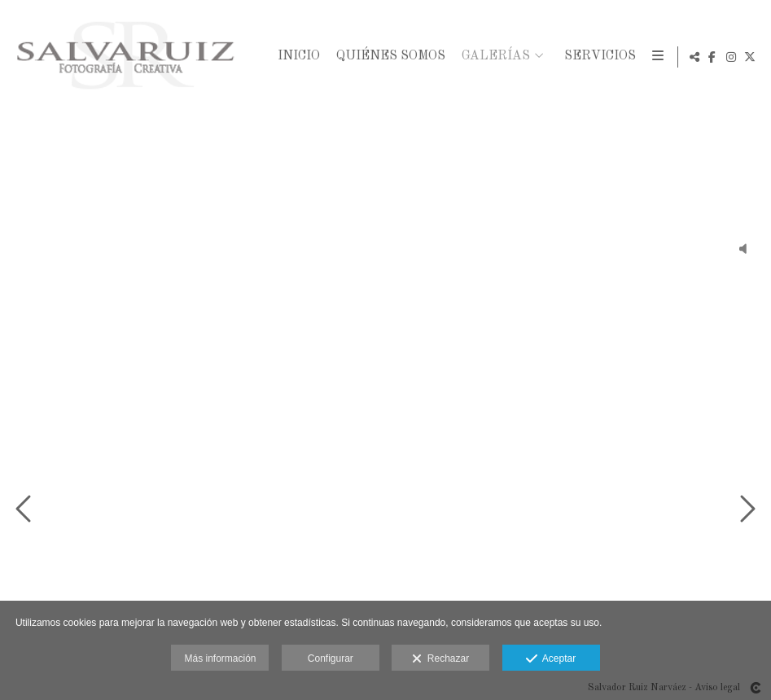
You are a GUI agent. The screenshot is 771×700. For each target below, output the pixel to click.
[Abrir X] (750, 57)
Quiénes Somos (388, 56)
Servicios (598, 56)
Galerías (493, 56)
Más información (220, 658)
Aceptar (551, 659)
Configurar (331, 658)
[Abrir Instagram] (731, 57)
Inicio (296, 56)
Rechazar (440, 659)
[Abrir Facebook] (712, 57)
